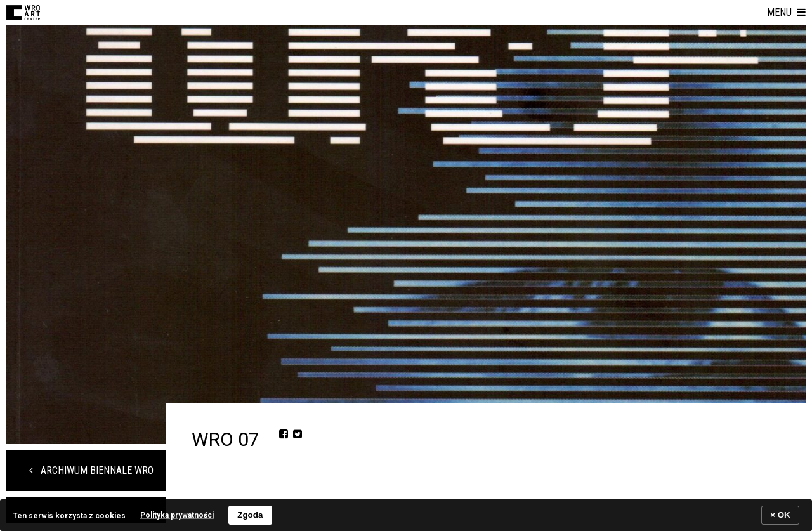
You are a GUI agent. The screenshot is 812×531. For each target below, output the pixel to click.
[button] (786, 13)
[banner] (406, 515)
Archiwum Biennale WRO (91, 470)
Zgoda (250, 515)
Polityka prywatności (177, 515)
